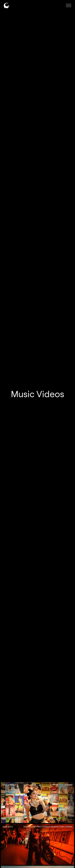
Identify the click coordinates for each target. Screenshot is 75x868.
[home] (6, 5)
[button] (69, 5)
